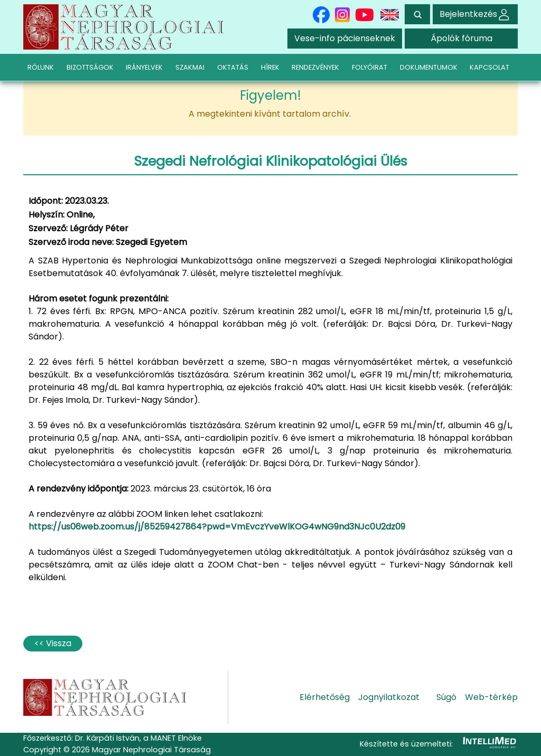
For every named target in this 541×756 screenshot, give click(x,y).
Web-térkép (491, 697)
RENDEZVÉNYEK (315, 67)
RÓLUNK (41, 67)
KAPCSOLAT (489, 67)
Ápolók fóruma (461, 38)
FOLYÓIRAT (370, 67)
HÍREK (270, 67)
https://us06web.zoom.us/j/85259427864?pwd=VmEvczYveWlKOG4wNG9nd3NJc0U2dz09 (217, 527)
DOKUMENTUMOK (429, 67)
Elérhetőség (325, 697)
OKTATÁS (233, 67)
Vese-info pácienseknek (345, 38)
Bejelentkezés (475, 14)
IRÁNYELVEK (144, 67)
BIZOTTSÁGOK (90, 67)
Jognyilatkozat (389, 697)
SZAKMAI (190, 67)
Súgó (446, 697)
